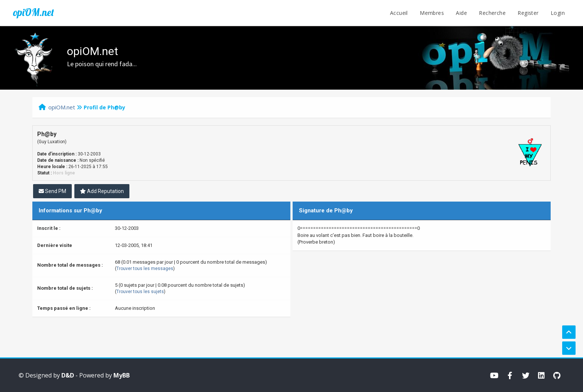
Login (558, 13)
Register (528, 13)
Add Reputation (102, 191)
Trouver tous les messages (145, 269)
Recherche (492, 13)
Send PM (52, 191)
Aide (461, 13)
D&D (68, 375)
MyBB (122, 375)
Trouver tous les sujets (140, 292)
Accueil (399, 13)
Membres (432, 13)
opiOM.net (33, 12)
